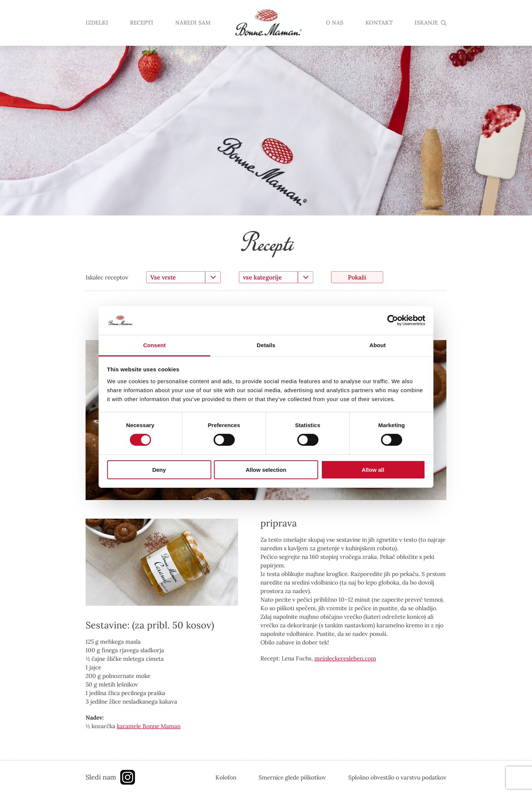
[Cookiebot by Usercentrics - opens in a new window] (393, 320)
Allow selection (266, 470)
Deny (159, 470)
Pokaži (357, 277)
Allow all (373, 470)
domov (268, 23)
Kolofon (226, 777)
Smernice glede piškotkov (292, 777)
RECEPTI (142, 23)
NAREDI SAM (193, 23)
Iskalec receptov (107, 277)
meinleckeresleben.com (345, 658)
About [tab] (378, 345)
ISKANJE (426, 23)
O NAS (335, 23)
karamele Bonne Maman (149, 726)
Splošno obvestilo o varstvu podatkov (397, 777)
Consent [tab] (155, 345)
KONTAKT (379, 23)
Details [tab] (266, 345)
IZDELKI (97, 23)
